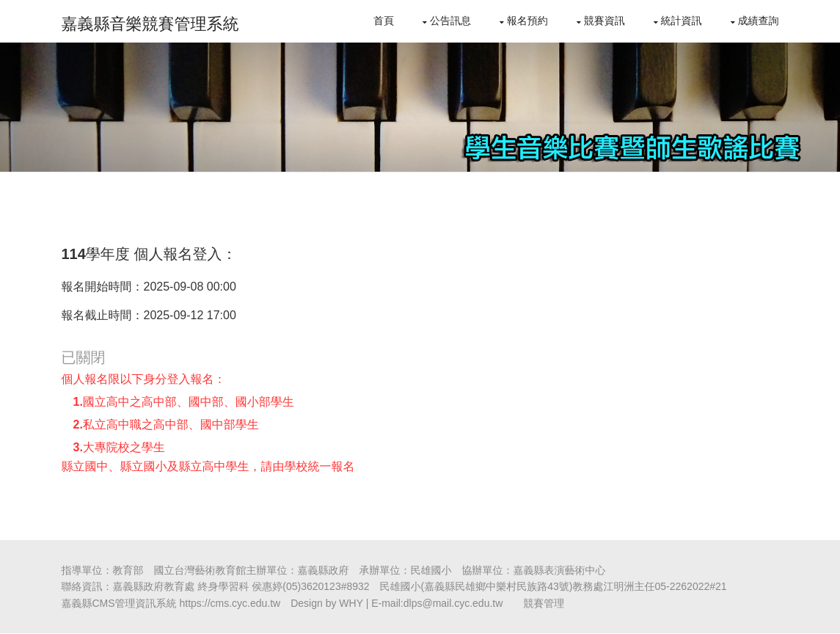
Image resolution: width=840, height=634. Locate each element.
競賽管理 (544, 603)
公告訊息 (450, 21)
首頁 (384, 21)
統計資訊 (682, 21)
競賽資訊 (605, 21)
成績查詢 (759, 21)
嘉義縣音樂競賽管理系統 (150, 24)
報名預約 (527, 21)
